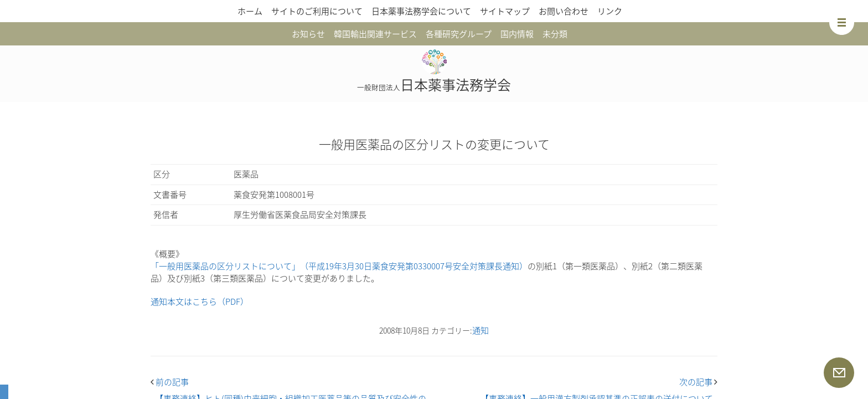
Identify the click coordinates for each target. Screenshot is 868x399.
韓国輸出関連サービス (375, 34)
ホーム (250, 11)
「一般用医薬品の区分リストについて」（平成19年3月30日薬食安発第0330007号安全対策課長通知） (339, 266)
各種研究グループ (459, 34)
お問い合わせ (564, 11)
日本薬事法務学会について (421, 11)
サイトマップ (505, 11)
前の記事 (170, 382)
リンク (610, 11)
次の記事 (698, 382)
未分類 (555, 34)
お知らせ (308, 34)
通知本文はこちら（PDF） (200, 301)
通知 (480, 330)
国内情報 (517, 34)
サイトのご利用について (317, 11)
